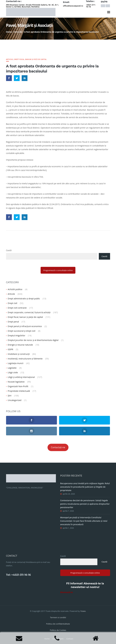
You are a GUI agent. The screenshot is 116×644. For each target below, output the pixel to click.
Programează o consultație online (58, 270)
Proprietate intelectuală (19, 391)
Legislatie (12, 368)
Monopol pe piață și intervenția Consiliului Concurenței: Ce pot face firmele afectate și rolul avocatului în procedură (84, 521)
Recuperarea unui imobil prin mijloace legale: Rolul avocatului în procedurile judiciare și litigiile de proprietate (85, 487)
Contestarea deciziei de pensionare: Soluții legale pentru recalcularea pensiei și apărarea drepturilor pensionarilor (85, 504)
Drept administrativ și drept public (24, 299)
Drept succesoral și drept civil (22, 331)
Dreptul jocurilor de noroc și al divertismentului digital (33, 340)
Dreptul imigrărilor (17, 336)
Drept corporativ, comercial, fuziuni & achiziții (29, 312)
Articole (18, 32)
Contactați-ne (58, 447)
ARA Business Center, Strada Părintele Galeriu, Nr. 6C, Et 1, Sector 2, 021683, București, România (33, 6)
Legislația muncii (16, 363)
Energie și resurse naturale (20, 345)
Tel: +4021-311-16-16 (18, 575)
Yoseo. (83, 611)
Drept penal (13, 322)
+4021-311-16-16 (91, 6)
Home (9, 32)
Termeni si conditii (58, 617)
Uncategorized (15, 400)
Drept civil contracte (17, 308)
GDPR (10, 349)
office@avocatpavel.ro (73, 6)
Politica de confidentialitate (58, 624)
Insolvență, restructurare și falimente (25, 359)
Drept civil (12, 303)
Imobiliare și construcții (19, 354)
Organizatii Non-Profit (18, 386)
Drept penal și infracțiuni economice (25, 326)
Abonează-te (67, 592)
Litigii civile (13, 372)
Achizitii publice (15, 289)
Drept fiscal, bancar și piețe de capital (30, 59)
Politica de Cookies (58, 630)
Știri (10, 396)
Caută (9, 250)
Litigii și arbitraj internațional (21, 377)
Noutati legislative (16, 382)
